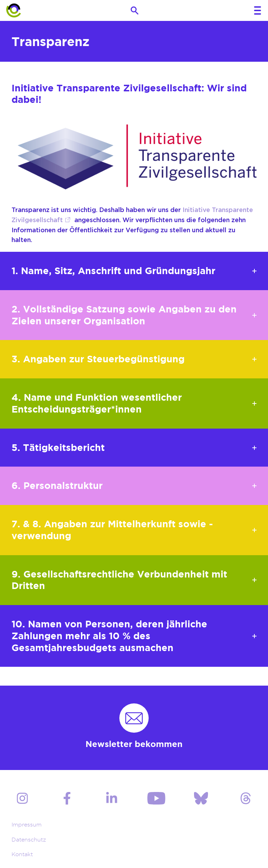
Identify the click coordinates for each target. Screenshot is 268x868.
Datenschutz (29, 840)
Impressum (27, 825)
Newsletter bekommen (134, 744)
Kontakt (22, 854)
